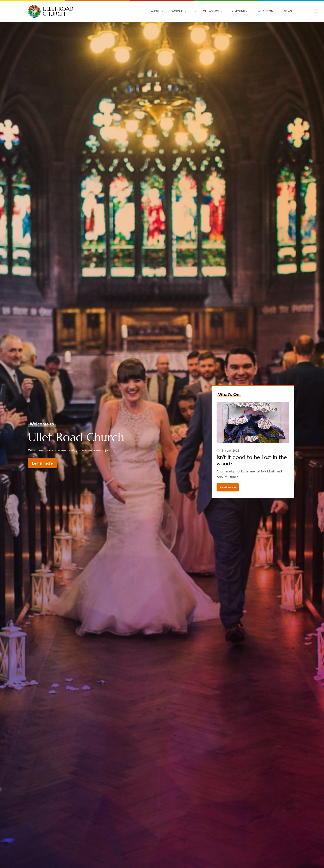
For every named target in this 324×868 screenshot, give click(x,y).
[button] (316, 11)
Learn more (42, 463)
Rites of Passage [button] (207, 11)
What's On (229, 394)
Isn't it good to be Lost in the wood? (252, 460)
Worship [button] (178, 11)
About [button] (156, 11)
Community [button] (239, 11)
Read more (228, 487)
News (288, 11)
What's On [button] (266, 11)
